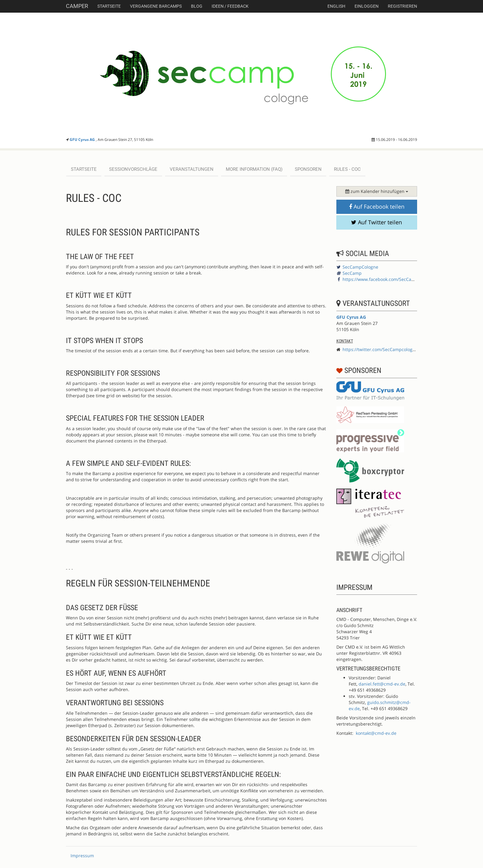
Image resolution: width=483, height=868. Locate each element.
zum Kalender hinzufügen (377, 191)
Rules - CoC (347, 169)
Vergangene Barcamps (156, 6)
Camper (77, 6)
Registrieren (402, 6)
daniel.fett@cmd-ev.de (382, 684)
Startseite (109, 6)
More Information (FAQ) (254, 169)
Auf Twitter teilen (377, 222)
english (336, 6)
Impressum (82, 856)
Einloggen (367, 6)
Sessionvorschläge (133, 169)
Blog (197, 6)
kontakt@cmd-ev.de (376, 733)
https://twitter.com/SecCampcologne (380, 349)
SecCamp (352, 273)
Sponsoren (308, 169)
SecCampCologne (360, 267)
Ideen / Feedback (230, 6)
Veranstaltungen (192, 169)
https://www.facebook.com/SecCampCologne (389, 279)
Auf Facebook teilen (377, 206)
